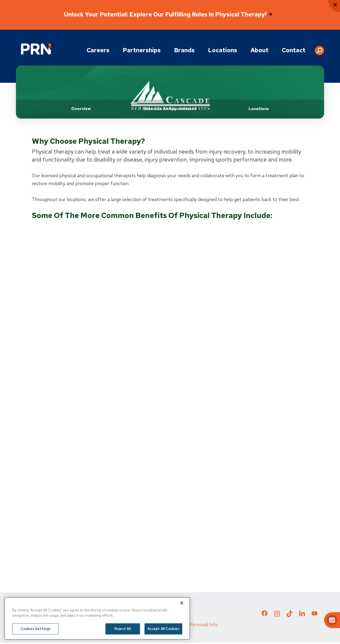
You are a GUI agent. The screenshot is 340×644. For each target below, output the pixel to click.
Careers (98, 50)
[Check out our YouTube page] (314, 615)
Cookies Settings (35, 629)
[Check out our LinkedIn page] (302, 616)
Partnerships (142, 50)
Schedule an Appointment (170, 109)
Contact (294, 50)
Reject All (123, 629)
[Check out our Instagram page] (277, 616)
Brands (184, 50)
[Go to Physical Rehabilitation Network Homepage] (36, 49)
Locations (223, 50)
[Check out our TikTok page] (290, 616)
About (260, 50)
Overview (81, 109)
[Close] (182, 603)
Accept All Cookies (163, 629)
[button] (319, 49)
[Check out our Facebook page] (265, 616)
